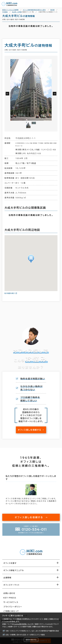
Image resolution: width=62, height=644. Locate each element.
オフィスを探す (10, 563)
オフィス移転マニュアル (14, 570)
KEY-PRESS (10, 598)
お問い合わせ (9, 593)
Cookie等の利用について (23, 624)
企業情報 (7, 578)
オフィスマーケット (11, 585)
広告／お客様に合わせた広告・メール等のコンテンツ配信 (25, 635)
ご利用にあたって (11, 611)
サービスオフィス (11, 602)
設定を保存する (31, 640)
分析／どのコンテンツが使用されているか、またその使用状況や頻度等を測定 (32, 631)
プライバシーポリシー (13, 607)
